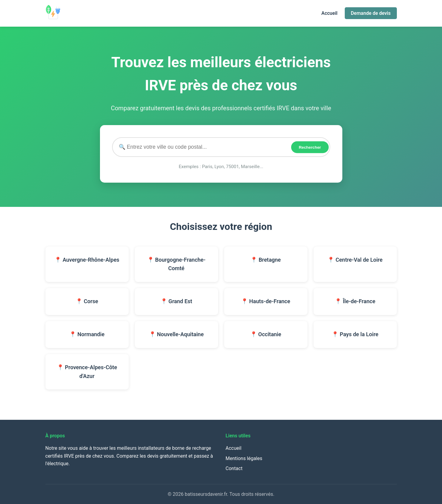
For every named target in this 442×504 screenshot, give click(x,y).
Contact (234, 468)
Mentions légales (244, 458)
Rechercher (310, 147)
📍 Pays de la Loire (355, 334)
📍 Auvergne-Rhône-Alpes (87, 260)
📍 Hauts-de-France (266, 301)
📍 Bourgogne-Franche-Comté (176, 264)
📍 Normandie (87, 334)
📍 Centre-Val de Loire (355, 260)
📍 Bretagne (266, 260)
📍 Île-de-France (355, 301)
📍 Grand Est (176, 301)
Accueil (329, 13)
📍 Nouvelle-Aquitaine (176, 334)
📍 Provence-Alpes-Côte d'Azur (87, 372)
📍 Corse (87, 301)
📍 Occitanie (266, 334)
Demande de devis (371, 13)
